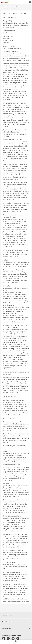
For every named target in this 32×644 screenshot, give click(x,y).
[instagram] (8, 638)
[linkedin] (18, 638)
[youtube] (13, 638)
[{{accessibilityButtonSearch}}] (16, 642)
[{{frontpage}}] (5, 2)
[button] (16, 615)
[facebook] (4, 638)
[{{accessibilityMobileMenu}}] (30, 2)
